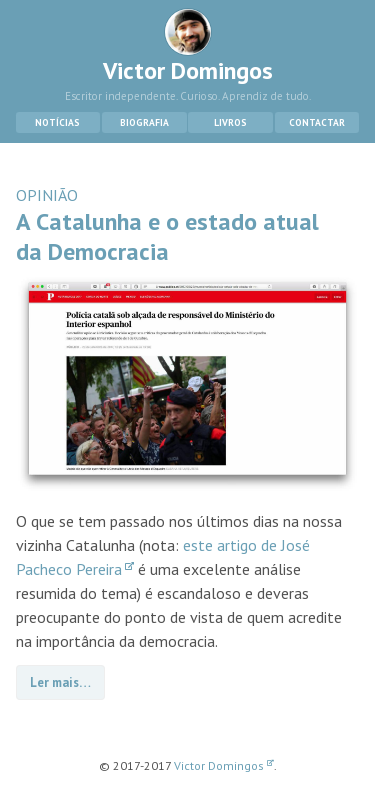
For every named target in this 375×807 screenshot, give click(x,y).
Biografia (144, 122)
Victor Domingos (188, 47)
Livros (230, 122)
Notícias (57, 122)
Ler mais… (60, 682)
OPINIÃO (47, 195)
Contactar (317, 122)
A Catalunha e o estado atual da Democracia (167, 236)
